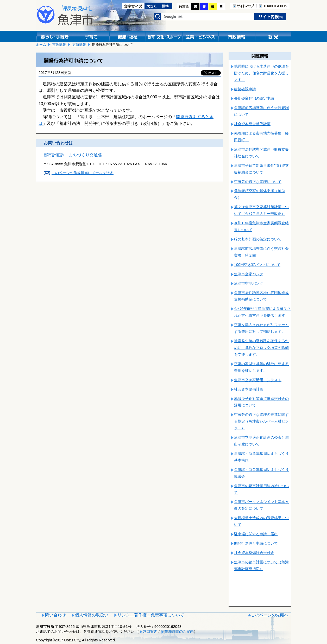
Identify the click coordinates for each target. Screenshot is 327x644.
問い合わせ (55, 615)
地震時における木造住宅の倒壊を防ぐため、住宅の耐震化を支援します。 (261, 73)
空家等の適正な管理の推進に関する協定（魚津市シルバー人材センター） (261, 421)
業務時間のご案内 (179, 632)
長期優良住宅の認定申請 (254, 98)
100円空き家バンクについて (257, 265)
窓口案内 (150, 632)
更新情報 (79, 45)
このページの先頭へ (270, 615)
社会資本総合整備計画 (252, 124)
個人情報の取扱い (92, 615)
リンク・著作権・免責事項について (151, 615)
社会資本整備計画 (249, 389)
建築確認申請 (245, 89)
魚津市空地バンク (249, 283)
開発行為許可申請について (256, 543)
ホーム (41, 45)
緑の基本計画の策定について (258, 239)
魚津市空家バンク (249, 274)
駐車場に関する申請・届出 (256, 534)
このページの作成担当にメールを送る (83, 173)
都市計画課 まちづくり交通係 (73, 155)
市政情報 (59, 45)
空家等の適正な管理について (258, 182)
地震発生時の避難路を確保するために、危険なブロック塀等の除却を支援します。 (261, 348)
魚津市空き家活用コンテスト (258, 380)
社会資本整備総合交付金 (254, 553)
